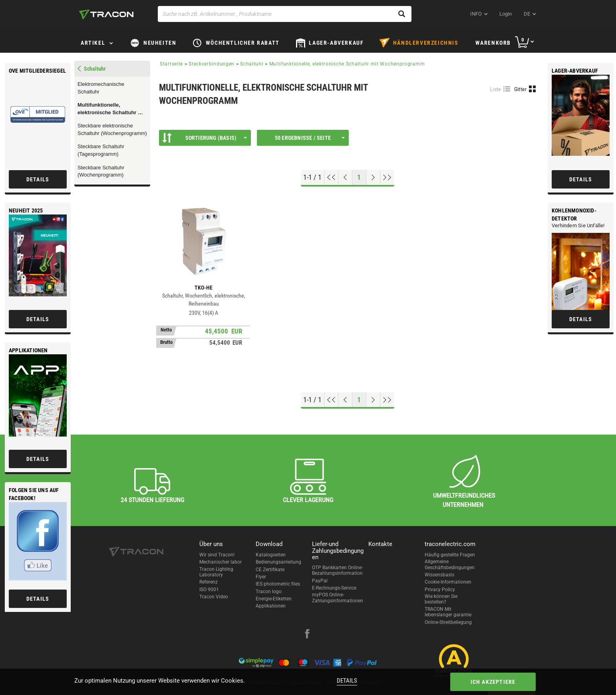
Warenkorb (493, 43)
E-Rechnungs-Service (334, 588)
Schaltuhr (252, 64)
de (527, 14)
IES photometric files (278, 584)
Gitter (521, 89)
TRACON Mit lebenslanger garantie (448, 612)
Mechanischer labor (221, 562)
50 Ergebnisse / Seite (310, 138)
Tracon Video (214, 597)
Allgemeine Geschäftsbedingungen (450, 564)
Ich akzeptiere (493, 682)
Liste (496, 89)
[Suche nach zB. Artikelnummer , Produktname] (285, 14)
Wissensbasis (439, 575)
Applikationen (271, 606)
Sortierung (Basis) (205, 138)
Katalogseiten (271, 555)
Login (506, 14)
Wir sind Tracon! (217, 555)
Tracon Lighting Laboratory (216, 572)
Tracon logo (269, 592)
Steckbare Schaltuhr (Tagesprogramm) (101, 150)
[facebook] (307, 635)
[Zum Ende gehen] (387, 177)
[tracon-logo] (106, 14)
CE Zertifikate (270, 570)
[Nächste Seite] (373, 177)
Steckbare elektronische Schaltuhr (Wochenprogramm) (112, 129)
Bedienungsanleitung (278, 562)
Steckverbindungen (212, 64)
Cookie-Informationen (448, 582)
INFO (476, 14)
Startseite (171, 64)
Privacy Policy (440, 590)
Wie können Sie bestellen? (441, 599)
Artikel (93, 43)
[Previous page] (345, 177)
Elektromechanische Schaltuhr (101, 88)
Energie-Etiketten (274, 599)
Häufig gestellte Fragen (450, 555)
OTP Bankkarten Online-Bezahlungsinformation (337, 570)
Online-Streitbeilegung (448, 622)
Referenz (209, 582)
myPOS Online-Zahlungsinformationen (338, 598)
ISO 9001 (209, 590)
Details (347, 681)
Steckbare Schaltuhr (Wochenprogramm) (101, 171)
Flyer (261, 577)
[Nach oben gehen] (331, 177)
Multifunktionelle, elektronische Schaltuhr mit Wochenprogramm (112, 109)
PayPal (320, 581)
